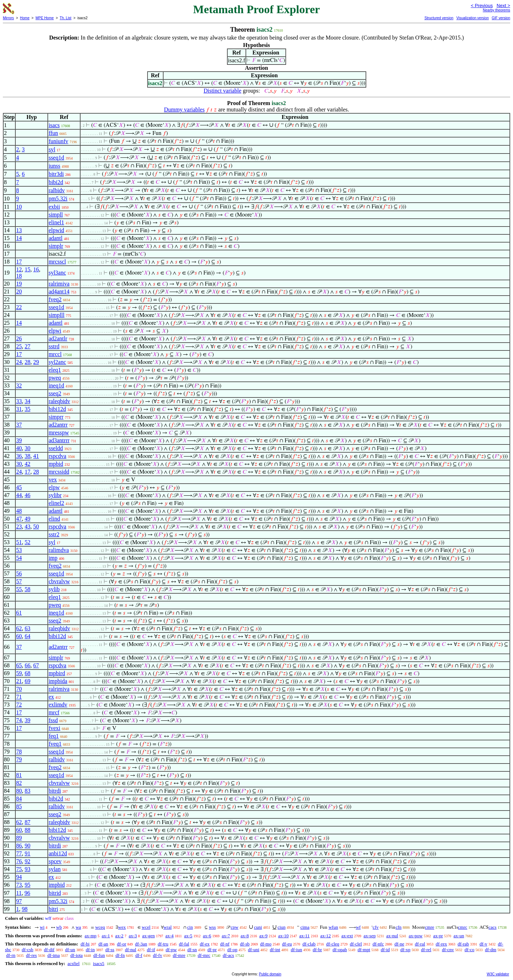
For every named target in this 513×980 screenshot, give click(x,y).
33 (19, 401)
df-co (469, 950)
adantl (55, 238)
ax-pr (438, 936)
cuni (258, 927)
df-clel (356, 944)
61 (19, 613)
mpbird (57, 673)
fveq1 (55, 744)
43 (27, 527)
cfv (376, 927)
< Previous (482, 6)
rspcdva (57, 456)
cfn (398, 927)
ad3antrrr (59, 440)
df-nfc (378, 944)
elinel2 (56, 503)
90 (27, 846)
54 (19, 558)
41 (36, 456)
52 (27, 542)
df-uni (254, 950)
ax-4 (169, 936)
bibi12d (57, 409)
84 (19, 799)
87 (27, 822)
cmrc (463, 927)
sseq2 (55, 393)
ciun (281, 927)
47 (19, 519)
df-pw (171, 950)
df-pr (212, 950)
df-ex (205, 944)
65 (19, 665)
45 (19, 487)
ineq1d (56, 385)
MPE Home (45, 18)
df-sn (192, 950)
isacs (54, 125)
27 (27, 346)
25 (19, 346)
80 (19, 791)
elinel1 (56, 222)
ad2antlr (58, 338)
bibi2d (56, 182)
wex (122, 927)
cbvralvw (59, 581)
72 (19, 705)
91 (27, 853)
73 (19, 885)
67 (36, 665)
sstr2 (54, 534)
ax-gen (148, 936)
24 (19, 362)
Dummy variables (184, 110)
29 (36, 362)
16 (36, 269)
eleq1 (55, 370)
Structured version (439, 18)
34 (27, 401)
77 (19, 853)
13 (19, 230)
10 (19, 207)
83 (27, 791)
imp (53, 558)
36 (19, 456)
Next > (503, 6)
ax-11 (304, 936)
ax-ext (347, 936)
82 (19, 783)
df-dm (491, 950)
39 (19, 440)
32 (19, 385)
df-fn (120, 955)
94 (19, 877)
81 (19, 775)
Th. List (66, 18)
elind (54, 519)
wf (358, 927)
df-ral (420, 944)
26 (19, 338)
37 (19, 425)
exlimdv (58, 705)
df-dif (49, 950)
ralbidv (56, 190)
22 (19, 307)
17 (19, 262)
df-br (317, 950)
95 (27, 885)
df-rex (441, 944)
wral (168, 927)
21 (19, 681)
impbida (58, 681)
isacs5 (99, 963)
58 (27, 589)
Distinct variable (222, 91)
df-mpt (364, 950)
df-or (121, 944)
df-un (70, 950)
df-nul (131, 950)
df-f (139, 955)
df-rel (426, 950)
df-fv (157, 955)
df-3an (141, 944)
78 (19, 752)
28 (27, 362)
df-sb (245, 944)
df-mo (266, 944)
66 (27, 665)
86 (19, 846)
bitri (53, 909)
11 (19, 893)
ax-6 (207, 936)
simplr (56, 246)
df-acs (228, 955)
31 (19, 409)
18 (19, 276)
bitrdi (55, 791)
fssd (53, 720)
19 (19, 284)
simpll (56, 215)
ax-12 (326, 936)
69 (27, 681)
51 (19, 542)
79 (19, 759)
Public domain (270, 974)
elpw (54, 487)
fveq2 (55, 299)
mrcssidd (59, 472)
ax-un (459, 936)
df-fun (99, 955)
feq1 (53, 736)
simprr (56, 417)
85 (19, 806)
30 (27, 448)
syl (52, 149)
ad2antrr (58, 425)
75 (19, 869)
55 (19, 589)
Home (25, 18)
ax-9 (263, 936)
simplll (56, 315)
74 (19, 720)
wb (59, 927)
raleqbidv (59, 401)
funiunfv (58, 141)
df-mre (179, 955)
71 (19, 697)
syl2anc (57, 362)
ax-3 (133, 936)
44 (19, 495)
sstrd (54, 346)
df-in (90, 950)
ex (51, 697)
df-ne (399, 944)
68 (27, 673)
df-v (483, 944)
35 (27, 409)
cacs (492, 927)
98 (25, 909)
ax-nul (392, 936)
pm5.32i (58, 199)
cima (305, 927)
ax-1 (106, 936)
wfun (333, 927)
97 (19, 901)
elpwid (56, 230)
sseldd (56, 448)
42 (27, 464)
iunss (54, 166)
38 (27, 456)
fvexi (54, 728)
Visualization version (473, 18)
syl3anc (57, 273)
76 (19, 861)
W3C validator (498, 974)
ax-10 (284, 936)
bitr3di (56, 174)
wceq (100, 927)
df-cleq (333, 944)
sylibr (55, 495)
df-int (275, 950)
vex (53, 479)
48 (19, 511)
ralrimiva (59, 284)
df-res (31, 955)
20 (19, 291)
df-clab (309, 944)
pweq (55, 378)
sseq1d (56, 158)
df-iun (296, 950)
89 (19, 838)
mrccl (55, 354)
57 (19, 581)
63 (27, 628)
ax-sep (369, 936)
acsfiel (73, 963)
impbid (56, 885)
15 (27, 269)
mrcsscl (57, 262)
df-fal (184, 944)
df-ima (54, 955)
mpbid (56, 464)
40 (19, 448)
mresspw (59, 432)
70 (19, 689)
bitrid (55, 893)
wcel (146, 927)
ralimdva (59, 550)
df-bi (85, 944)
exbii (54, 207)
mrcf (54, 712)
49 (27, 519)
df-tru (163, 944)
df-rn (11, 955)
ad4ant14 (59, 291)
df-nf (225, 944)
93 (27, 869)
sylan (55, 869)
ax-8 (245, 936)
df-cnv (448, 950)
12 (19, 269)
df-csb (28, 950)
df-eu (287, 944)
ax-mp (91, 936)
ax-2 (119, 936)
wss (212, 927)
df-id (385, 950)
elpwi (55, 331)
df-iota (76, 955)
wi (42, 927)
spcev (55, 861)
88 (27, 830)
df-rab (463, 944)
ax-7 (226, 936)
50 (36, 527)
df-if (151, 950)
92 (27, 861)
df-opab (340, 950)
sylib (54, 589)
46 (27, 495)
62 (19, 628)
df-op (232, 950)
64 (27, 636)
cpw (234, 927)
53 (19, 550)
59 (19, 673)
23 (19, 527)
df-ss (110, 950)
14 (19, 238)
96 (27, 893)
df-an (103, 944)
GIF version (501, 18)
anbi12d (58, 853)
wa (78, 927)
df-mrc (204, 955)
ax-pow (416, 936)
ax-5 (188, 936)
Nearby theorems (496, 10)
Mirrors (8, 18)
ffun (53, 133)
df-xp (405, 950)
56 (19, 574)
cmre (430, 927)
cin (190, 927)
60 (19, 636)
